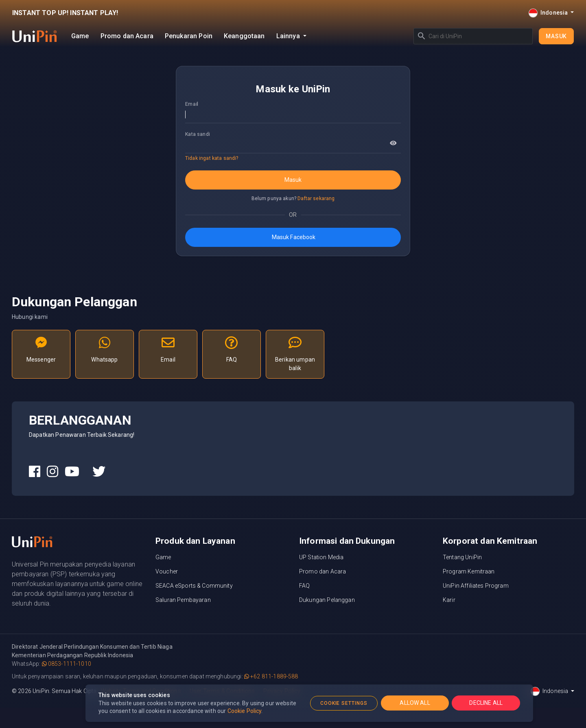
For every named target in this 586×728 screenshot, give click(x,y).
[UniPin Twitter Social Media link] (99, 472)
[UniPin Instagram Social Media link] (52, 472)
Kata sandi (198, 134)
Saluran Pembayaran (183, 600)
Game (80, 36)
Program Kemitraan (469, 571)
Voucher (167, 571)
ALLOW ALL (415, 703)
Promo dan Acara (127, 36)
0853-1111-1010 (67, 664)
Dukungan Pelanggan (327, 600)
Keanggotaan (244, 36)
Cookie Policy (245, 711)
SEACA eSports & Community (194, 586)
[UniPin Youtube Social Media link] (72, 472)
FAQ (304, 586)
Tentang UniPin (462, 557)
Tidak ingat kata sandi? (212, 158)
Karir (449, 600)
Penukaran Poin (189, 36)
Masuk (556, 36)
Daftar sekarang (316, 198)
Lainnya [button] (289, 36)
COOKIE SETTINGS (344, 703)
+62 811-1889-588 (271, 676)
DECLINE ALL (486, 703)
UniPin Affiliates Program (476, 586)
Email (192, 104)
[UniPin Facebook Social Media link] (35, 472)
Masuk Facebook (293, 237)
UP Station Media (321, 557)
